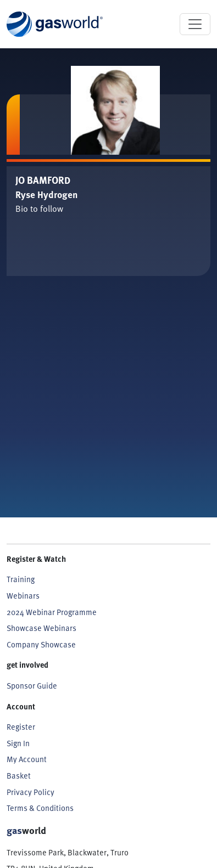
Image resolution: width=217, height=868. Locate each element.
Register (21, 727)
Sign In (18, 743)
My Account (27, 759)
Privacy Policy (30, 792)
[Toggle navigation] (195, 24)
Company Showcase (41, 644)
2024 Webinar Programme (52, 612)
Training (21, 579)
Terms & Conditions (40, 808)
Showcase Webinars (41, 628)
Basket (19, 776)
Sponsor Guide (32, 686)
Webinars (23, 596)
